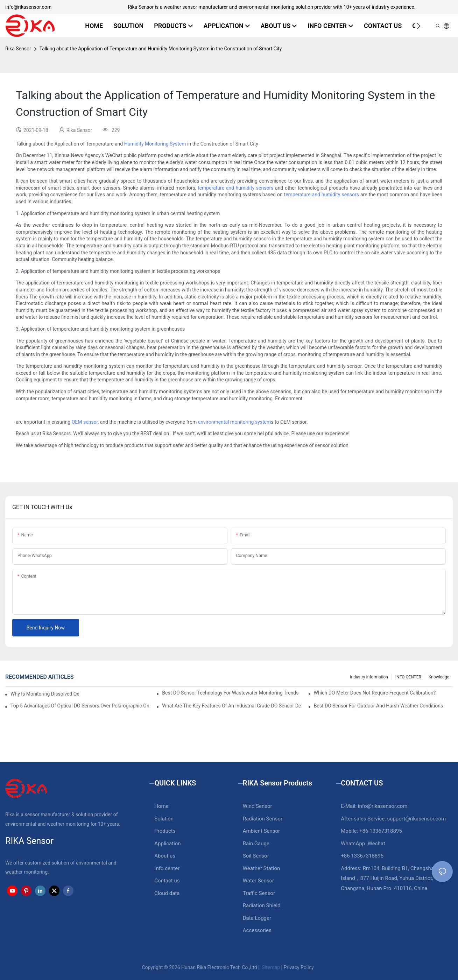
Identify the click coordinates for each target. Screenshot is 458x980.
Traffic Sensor (259, 893)
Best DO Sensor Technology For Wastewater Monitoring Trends (230, 693)
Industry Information (369, 677)
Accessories (257, 930)
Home (161, 806)
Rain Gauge (256, 844)
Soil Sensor (256, 856)
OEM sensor (85, 422)
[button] (419, 26)
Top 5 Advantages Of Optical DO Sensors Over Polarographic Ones (80, 706)
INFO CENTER (408, 677)
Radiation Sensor (263, 819)
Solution (164, 819)
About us (165, 856)
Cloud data (167, 893)
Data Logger (257, 918)
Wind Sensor (258, 806)
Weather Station (262, 868)
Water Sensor (258, 881)
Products (165, 831)
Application (167, 844)
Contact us (167, 881)
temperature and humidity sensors (235, 188)
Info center (167, 868)
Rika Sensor (18, 49)
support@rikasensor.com (416, 819)
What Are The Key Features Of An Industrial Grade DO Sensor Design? (231, 706)
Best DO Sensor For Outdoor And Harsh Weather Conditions (379, 706)
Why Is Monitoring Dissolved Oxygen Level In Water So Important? (45, 694)
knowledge (439, 677)
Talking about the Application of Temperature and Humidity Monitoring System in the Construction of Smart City (161, 49)
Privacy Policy (298, 967)
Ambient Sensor (261, 831)
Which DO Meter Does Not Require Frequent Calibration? (375, 693)
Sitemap (270, 967)
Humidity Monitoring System (155, 144)
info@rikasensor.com (28, 7)
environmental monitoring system (235, 422)
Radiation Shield (262, 905)
